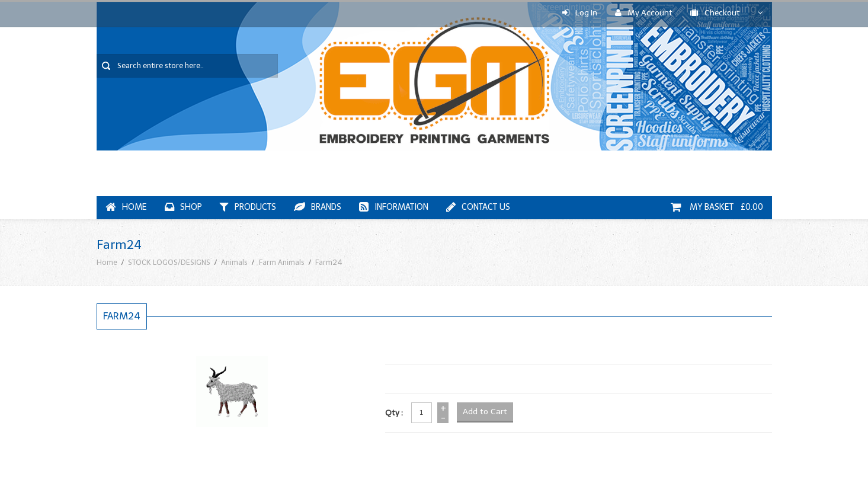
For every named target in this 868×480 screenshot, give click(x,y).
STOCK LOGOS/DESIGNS (169, 262)
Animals (234, 262)
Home (126, 207)
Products (248, 207)
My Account (644, 13)
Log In (580, 13)
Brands (318, 207)
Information (394, 207)
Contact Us (478, 207)
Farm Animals (282, 262)
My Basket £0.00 (717, 207)
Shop (183, 207)
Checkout (715, 13)
